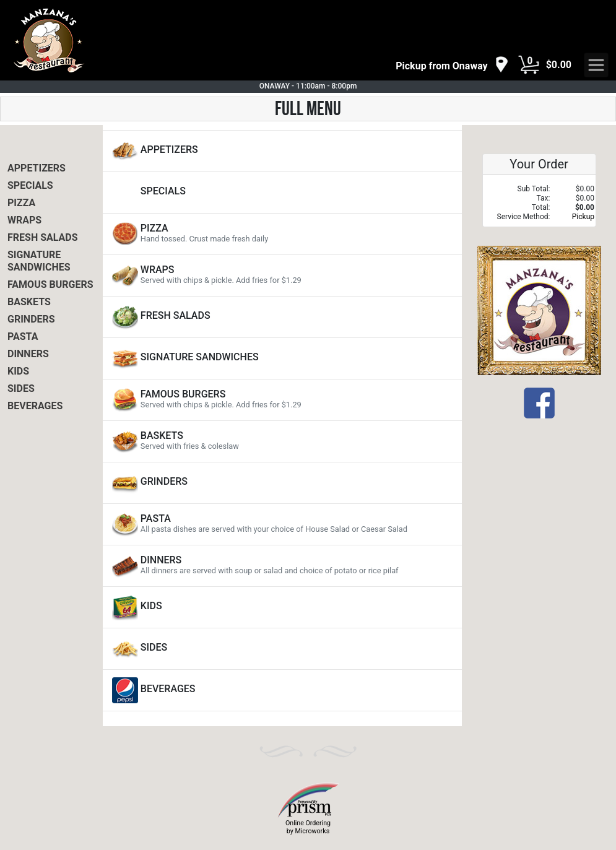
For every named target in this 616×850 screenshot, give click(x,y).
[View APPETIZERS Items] (282, 151)
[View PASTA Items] (282, 524)
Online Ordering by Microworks (308, 827)
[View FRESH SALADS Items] (282, 317)
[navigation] (452, 65)
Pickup (583, 217)
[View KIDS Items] (282, 607)
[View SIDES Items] (282, 649)
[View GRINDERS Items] (282, 483)
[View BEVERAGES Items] (282, 690)
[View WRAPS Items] (282, 275)
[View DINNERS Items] (282, 566)
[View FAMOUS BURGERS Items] (282, 400)
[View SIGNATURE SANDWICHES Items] (282, 358)
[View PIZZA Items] (282, 234)
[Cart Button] (529, 65)
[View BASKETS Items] (282, 441)
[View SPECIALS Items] (282, 193)
